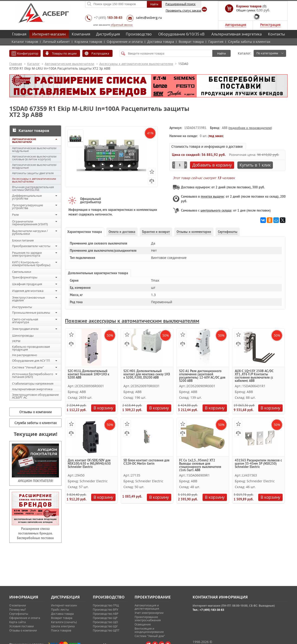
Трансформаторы (25, 277)
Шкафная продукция (27, 284)
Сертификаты (19, 614)
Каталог (33, 64)
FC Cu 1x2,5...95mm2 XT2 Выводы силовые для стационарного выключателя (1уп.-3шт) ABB (200, 465)
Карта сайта (18, 622)
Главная (19, 34)
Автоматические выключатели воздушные (34, 166)
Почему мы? (18, 609)
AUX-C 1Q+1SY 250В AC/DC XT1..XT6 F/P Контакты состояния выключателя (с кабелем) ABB (254, 376)
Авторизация (236, 25)
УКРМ (16, 341)
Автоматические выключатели (69, 64)
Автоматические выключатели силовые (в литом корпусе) (34, 158)
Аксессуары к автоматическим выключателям (136, 64)
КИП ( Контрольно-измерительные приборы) (31, 264)
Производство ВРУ (105, 609)
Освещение (143, 624)
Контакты (276, 34)
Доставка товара (161, 42)
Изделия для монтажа (28, 291)
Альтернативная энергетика (237, 34)
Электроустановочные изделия (28, 299)
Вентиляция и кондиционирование (149, 630)
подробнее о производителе (250, 128)
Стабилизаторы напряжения (33, 383)
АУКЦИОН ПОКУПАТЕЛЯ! (36, 481)
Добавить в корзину (212, 165)
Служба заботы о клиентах (249, 42)
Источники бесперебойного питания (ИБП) (33, 375)
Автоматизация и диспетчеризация (147, 607)
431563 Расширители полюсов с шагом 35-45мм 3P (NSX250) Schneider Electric (258, 464)
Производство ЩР (105, 618)
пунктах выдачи (212, 196)
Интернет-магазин (49, 34)
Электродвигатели (25, 329)
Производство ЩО (105, 622)
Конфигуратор (28, 53)
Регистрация (270, 25)
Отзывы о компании (36, 412)
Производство (139, 34)
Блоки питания (23, 240)
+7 (108, 18)
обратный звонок (122, 25)
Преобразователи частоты (31, 246)
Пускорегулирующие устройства (27, 206)
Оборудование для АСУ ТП (31, 361)
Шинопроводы (23, 335)
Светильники (22, 272)
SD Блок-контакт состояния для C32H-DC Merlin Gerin (146, 462)
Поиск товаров (61, 630)
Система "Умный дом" (28, 367)
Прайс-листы (60, 609)
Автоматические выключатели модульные (34, 149)
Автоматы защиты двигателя (33, 173)
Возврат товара (191, 42)
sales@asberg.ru (149, 18)
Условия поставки (22, 626)
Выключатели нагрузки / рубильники (30, 232)
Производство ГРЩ (106, 605)
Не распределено (25, 355)
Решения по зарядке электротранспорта (27, 254)
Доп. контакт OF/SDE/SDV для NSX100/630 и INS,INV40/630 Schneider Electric (89, 464)
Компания (81, 34)
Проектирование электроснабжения (148, 618)
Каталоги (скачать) (64, 622)
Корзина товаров (88, 42)
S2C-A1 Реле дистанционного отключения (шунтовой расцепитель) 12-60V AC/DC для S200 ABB (202, 376)
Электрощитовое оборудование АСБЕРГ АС (35, 396)
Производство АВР (106, 614)
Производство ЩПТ (106, 630)
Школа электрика (63, 626)
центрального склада (216, 210)
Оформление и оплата (125, 42)
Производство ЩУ (105, 626)
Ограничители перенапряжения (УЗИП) (30, 223)
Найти (221, 53)
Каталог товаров (25, 42)
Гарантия (216, 42)
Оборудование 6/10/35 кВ (181, 34)
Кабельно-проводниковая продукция (31, 348)
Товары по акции (64, 53)
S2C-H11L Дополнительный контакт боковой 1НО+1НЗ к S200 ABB (89, 374)
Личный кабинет (56, 42)
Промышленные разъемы (31, 312)
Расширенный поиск (181, 4)
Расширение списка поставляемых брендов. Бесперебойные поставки (35, 533)
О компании (18, 605)
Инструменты (22, 307)
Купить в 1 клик (255, 165)
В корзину (103, 408)
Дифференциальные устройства (27, 197)
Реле (15, 215)
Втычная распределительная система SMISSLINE (33, 188)
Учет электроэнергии (149, 613)
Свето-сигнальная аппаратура (25, 321)
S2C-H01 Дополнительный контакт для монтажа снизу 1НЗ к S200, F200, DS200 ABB (147, 374)
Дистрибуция (108, 34)
